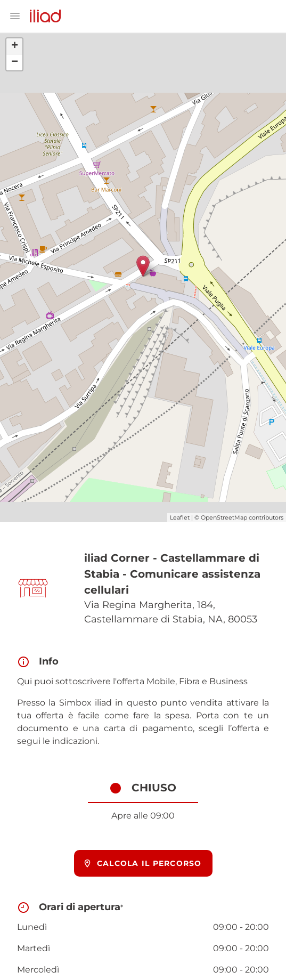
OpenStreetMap (224, 517)
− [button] (15, 62)
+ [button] (15, 46)
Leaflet (180, 517)
